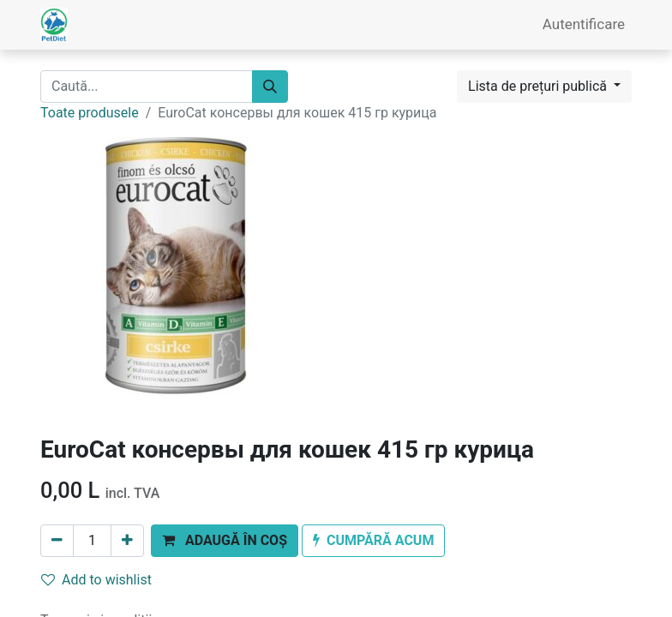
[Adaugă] (127, 541)
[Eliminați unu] (57, 541)
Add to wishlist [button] (96, 580)
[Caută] (270, 87)
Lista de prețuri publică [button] (539, 86)
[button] (225, 541)
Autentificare (584, 24)
